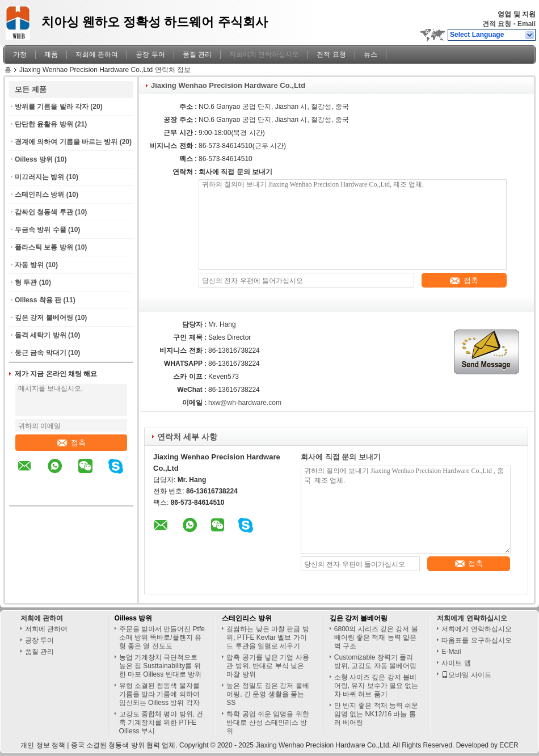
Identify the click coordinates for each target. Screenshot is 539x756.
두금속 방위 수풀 (41, 230)
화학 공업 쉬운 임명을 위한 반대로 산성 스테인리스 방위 (268, 723)
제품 (51, 54)
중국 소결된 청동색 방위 (108, 745)
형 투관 (26, 282)
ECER (509, 745)
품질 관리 (197, 54)
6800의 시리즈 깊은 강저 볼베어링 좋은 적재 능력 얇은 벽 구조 (376, 637)
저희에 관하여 (97, 54)
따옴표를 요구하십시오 (476, 640)
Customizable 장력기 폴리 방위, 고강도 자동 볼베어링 (375, 662)
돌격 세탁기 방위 (41, 335)
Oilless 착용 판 (38, 300)
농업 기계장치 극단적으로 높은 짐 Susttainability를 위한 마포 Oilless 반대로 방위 (160, 666)
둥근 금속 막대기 (41, 353)
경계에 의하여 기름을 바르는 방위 (66, 142)
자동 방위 (29, 265)
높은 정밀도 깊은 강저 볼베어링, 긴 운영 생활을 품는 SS (268, 694)
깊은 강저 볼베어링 (44, 318)
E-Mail (451, 652)
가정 (20, 54)
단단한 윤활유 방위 (44, 124)
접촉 (71, 443)
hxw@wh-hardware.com (245, 403)
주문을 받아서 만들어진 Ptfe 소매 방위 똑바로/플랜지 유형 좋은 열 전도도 (162, 637)
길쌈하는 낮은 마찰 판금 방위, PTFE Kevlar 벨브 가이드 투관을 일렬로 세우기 (268, 637)
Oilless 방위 (34, 159)
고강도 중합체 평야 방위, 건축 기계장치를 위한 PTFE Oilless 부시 (161, 723)
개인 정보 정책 (43, 745)
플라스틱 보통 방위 (44, 247)
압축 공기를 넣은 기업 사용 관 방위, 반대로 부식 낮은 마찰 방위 (268, 666)
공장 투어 (150, 54)
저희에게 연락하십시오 (264, 54)
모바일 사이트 (466, 675)
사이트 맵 (456, 663)
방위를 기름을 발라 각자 (52, 107)
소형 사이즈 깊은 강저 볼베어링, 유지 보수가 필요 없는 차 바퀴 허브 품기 (376, 686)
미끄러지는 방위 (39, 177)
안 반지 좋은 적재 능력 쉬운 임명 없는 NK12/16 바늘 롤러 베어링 (376, 714)
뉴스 (370, 54)
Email (527, 24)
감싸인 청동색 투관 (44, 212)
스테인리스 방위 (39, 195)
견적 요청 (497, 24)
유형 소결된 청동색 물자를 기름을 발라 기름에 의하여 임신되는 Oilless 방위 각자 (159, 694)
